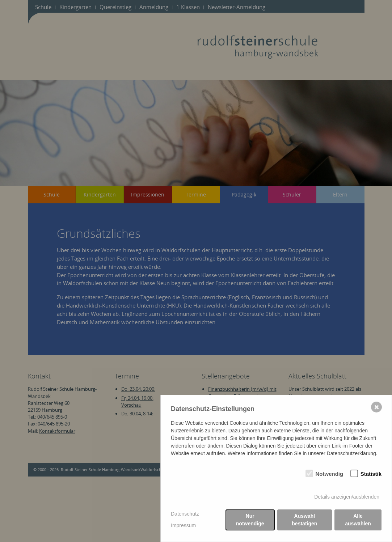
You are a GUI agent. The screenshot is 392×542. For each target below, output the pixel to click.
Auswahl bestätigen (304, 520)
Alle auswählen (358, 520)
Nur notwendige (250, 520)
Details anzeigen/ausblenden (347, 497)
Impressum (183, 525)
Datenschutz (185, 514)
